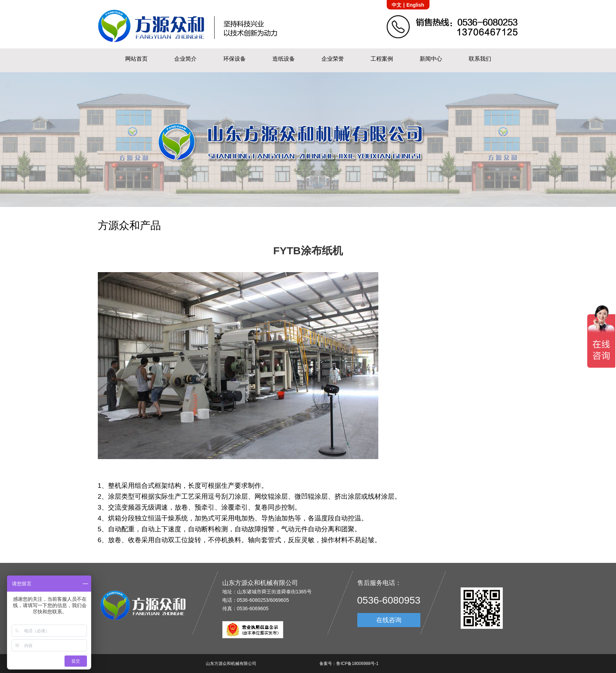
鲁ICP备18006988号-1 (357, 664)
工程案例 (382, 59)
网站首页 (136, 59)
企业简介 (185, 59)
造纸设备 (284, 59)
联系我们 (480, 59)
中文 (397, 5)
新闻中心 (431, 59)
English (415, 5)
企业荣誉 (333, 59)
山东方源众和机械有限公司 (231, 664)
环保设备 (235, 59)
